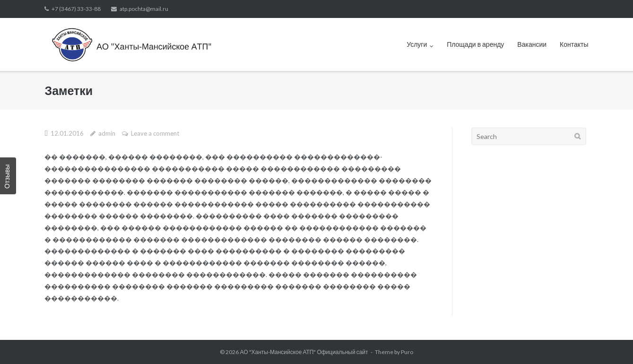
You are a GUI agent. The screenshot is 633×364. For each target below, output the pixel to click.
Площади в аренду (475, 44)
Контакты (574, 44)
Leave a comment (155, 133)
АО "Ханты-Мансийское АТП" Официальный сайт (304, 352)
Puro (407, 352)
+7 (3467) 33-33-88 (76, 9)
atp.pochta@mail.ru (144, 9)
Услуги (417, 44)
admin (107, 133)
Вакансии (532, 44)
